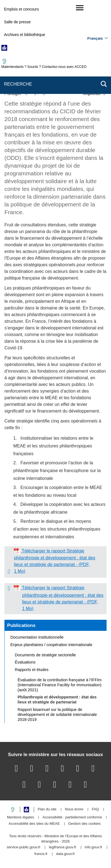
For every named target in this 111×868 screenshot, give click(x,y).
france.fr (41, 854)
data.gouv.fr (66, 854)
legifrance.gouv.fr (63, 847)
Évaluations (25, 662)
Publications (21, 625)
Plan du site (47, 809)
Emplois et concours (21, 9)
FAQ (95, 809)
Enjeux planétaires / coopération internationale (51, 645)
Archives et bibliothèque (24, 35)
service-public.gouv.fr (24, 847)
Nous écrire (74, 809)
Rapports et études (32, 670)
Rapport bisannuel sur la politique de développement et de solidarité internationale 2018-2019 (57, 715)
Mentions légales (20, 817)
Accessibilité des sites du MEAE (34, 824)
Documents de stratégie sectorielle (46, 655)
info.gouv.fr (93, 847)
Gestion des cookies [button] (85, 824)
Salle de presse (17, 22)
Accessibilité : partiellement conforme (72, 817)
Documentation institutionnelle (37, 637)
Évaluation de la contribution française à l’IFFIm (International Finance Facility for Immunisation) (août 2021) (60, 685)
